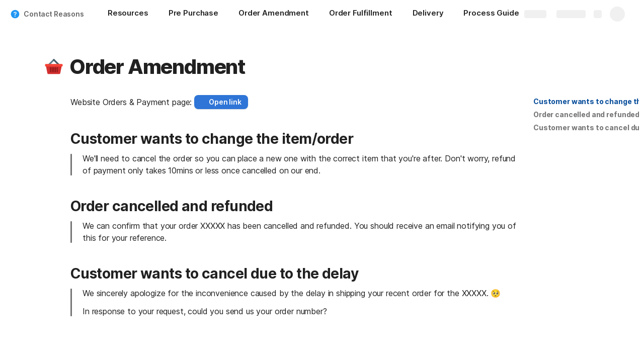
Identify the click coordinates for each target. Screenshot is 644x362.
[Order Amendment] (274, 14)
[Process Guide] (496, 14)
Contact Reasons (54, 14)
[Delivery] (428, 14)
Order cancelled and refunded (586, 114)
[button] (54, 67)
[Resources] (128, 14)
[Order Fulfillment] (361, 14)
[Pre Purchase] (193, 14)
